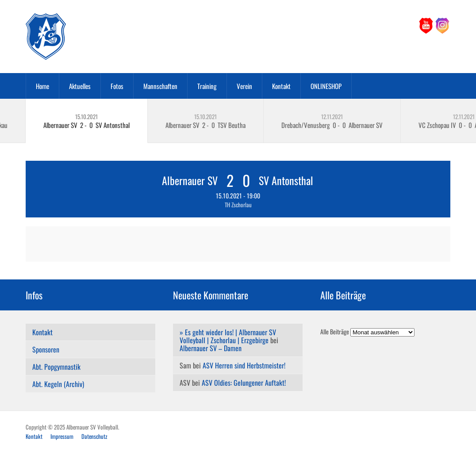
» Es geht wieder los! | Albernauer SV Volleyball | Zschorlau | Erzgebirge (228, 336)
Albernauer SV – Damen (211, 348)
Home (42, 86)
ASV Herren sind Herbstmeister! (244, 365)
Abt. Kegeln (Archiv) (58, 384)
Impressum (62, 436)
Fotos (117, 86)
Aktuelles (80, 86)
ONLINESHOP (326, 86)
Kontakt (281, 86)
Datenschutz (94, 436)
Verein (244, 86)
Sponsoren (46, 349)
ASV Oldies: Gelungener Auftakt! (244, 383)
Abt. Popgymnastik (56, 367)
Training (207, 86)
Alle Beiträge (335, 331)
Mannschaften (160, 86)
